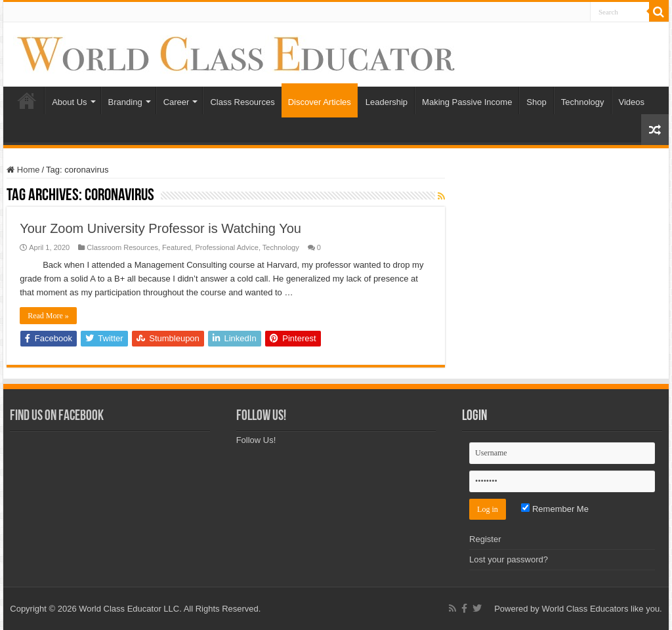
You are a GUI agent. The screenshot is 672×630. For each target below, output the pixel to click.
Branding (125, 102)
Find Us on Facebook (57, 416)
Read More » (48, 316)
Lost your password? (509, 559)
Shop (536, 102)
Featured (177, 247)
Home (27, 100)
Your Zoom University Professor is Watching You (160, 228)
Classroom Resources (122, 247)
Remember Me (555, 509)
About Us (69, 102)
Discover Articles (320, 102)
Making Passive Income (467, 102)
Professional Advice (226, 247)
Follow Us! (261, 416)
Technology (583, 102)
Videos (632, 102)
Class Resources (242, 102)
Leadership (387, 102)
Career (177, 102)
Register (485, 539)
